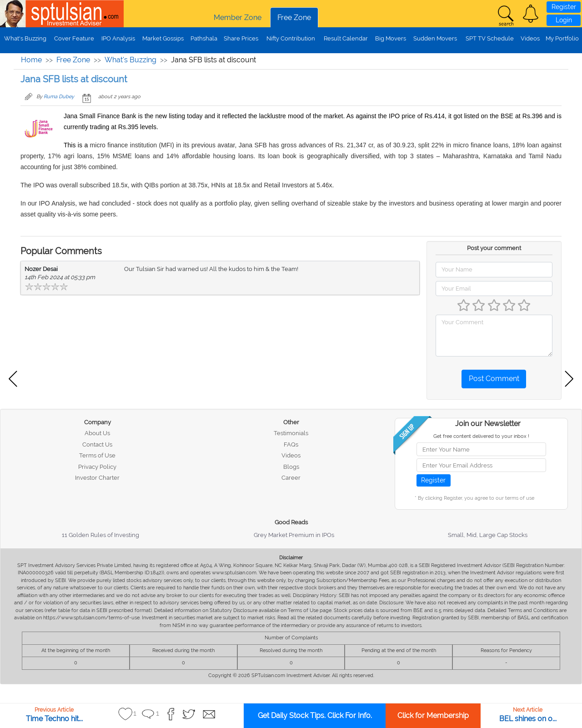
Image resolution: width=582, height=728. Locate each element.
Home (31, 60)
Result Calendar (346, 38)
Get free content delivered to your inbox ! (481, 436)
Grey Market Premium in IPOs (294, 535)
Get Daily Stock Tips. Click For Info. (315, 715)
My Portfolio (562, 38)
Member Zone (238, 18)
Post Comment (494, 379)
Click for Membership (433, 715)
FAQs (291, 444)
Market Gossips (163, 38)
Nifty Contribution (291, 38)
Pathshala (204, 38)
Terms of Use (97, 455)
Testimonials (291, 433)
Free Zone (294, 18)
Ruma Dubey (59, 97)
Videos (530, 38)
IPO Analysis (118, 38)
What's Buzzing (25, 38)
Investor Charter (97, 478)
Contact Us (97, 444)
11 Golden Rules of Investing (100, 535)
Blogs (291, 467)
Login (564, 20)
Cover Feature (74, 38)
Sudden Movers (435, 38)
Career (291, 478)
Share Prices (241, 38)
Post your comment (494, 248)
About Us (97, 433)
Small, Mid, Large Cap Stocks (488, 535)
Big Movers (391, 38)
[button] (531, 14)
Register (564, 7)
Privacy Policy (97, 467)
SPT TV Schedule (490, 38)
